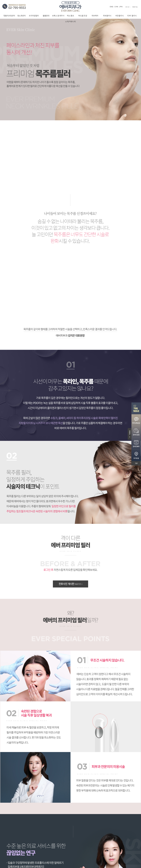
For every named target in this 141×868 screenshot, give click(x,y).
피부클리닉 (107, 16)
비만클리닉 (119, 16)
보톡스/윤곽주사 (58, 16)
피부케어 (95, 16)
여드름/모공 (83, 16)
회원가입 (135, 7)
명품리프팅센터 (9, 16)
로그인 (127, 7)
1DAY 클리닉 (132, 16)
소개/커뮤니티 (70, 22)
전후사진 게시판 (70, 584)
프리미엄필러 (34, 16)
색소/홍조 (70, 16)
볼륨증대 (46, 16)
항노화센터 (22, 16)
